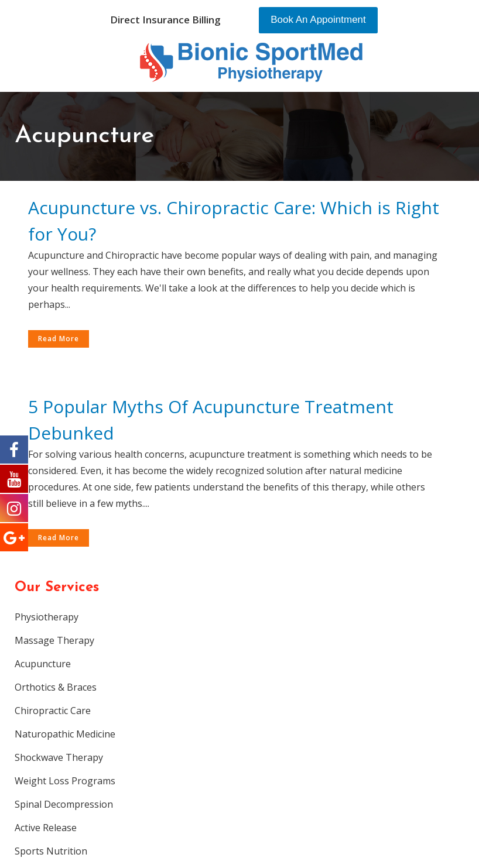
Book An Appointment (318, 20)
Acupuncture (43, 664)
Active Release (46, 828)
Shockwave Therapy (59, 757)
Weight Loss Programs (65, 781)
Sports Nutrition (51, 851)
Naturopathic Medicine (65, 734)
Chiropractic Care (53, 711)
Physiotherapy (47, 617)
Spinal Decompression (64, 804)
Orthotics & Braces (56, 687)
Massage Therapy (54, 640)
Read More (59, 339)
